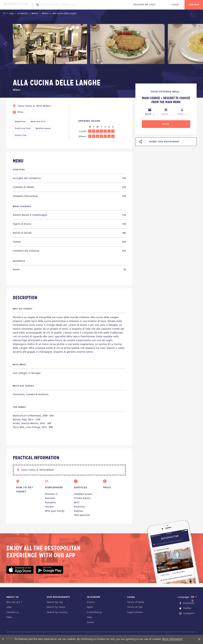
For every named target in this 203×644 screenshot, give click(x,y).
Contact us (13, 612)
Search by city (55, 602)
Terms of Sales (136, 602)
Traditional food (23, 128)
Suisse (90, 622)
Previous (13, 45)
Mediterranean (43, 128)
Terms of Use (135, 607)
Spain (90, 607)
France (91, 602)
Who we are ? (14, 602)
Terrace (49, 507)
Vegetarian (20, 122)
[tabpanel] (50, 45)
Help (9, 617)
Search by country (57, 612)
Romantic (51, 503)
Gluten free (21, 135)
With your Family (55, 511)
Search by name (56, 607)
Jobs (9, 607)
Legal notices (135, 612)
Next (194, 45)
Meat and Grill (38, 122)
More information (172, 639)
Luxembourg (94, 612)
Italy (89, 617)
